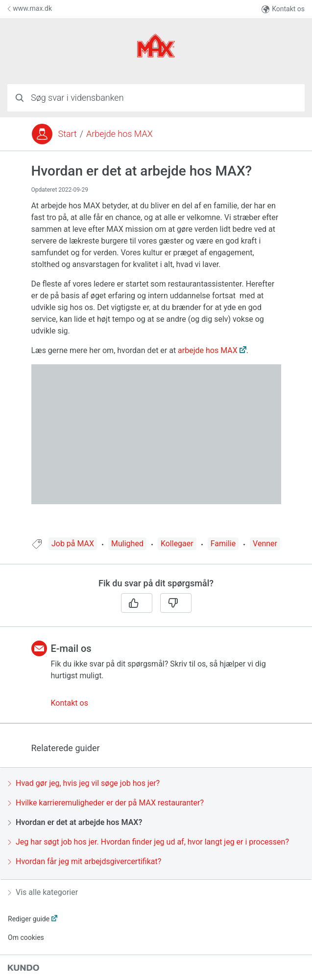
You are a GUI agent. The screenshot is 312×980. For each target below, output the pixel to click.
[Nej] (176, 603)
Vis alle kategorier (43, 892)
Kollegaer (177, 544)
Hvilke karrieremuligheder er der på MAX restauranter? (106, 803)
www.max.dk (30, 8)
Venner (265, 544)
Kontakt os (283, 9)
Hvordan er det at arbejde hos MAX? (75, 822)
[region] (156, 350)
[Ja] (137, 603)
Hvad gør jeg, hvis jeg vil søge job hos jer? (84, 783)
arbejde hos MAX (208, 350)
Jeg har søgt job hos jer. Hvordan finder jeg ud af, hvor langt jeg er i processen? (148, 842)
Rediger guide (29, 919)
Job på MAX (73, 544)
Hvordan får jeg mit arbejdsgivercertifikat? (84, 861)
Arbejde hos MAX (120, 134)
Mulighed (127, 544)
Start (68, 134)
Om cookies (26, 937)
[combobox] (156, 98)
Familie (223, 544)
